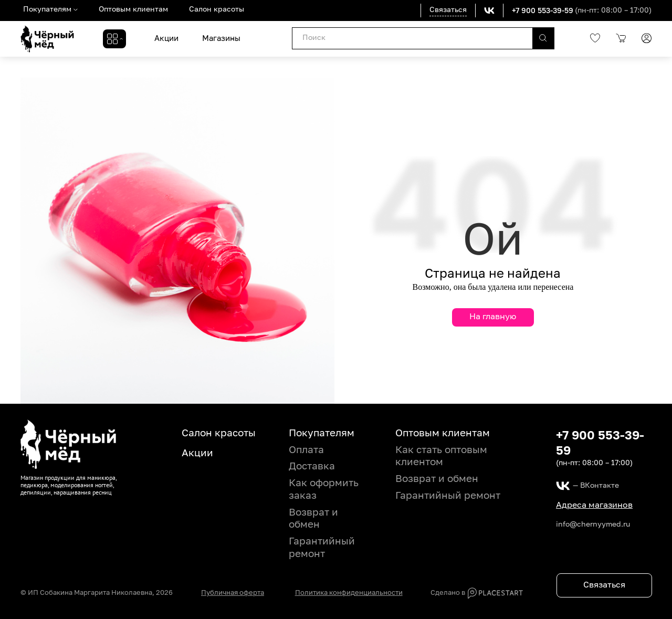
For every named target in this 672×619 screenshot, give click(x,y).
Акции (166, 39)
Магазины (221, 39)
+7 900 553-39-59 (543, 10)
